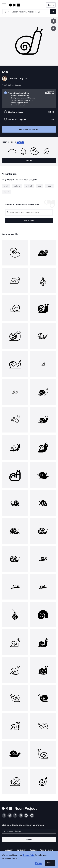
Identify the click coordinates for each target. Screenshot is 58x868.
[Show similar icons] (54, 28)
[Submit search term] (53, 12)
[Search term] (30, 12)
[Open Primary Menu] (4, 5)
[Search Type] (6, 12)
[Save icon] (54, 21)
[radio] (29, 99)
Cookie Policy (29, 855)
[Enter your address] (29, 831)
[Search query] (29, 212)
